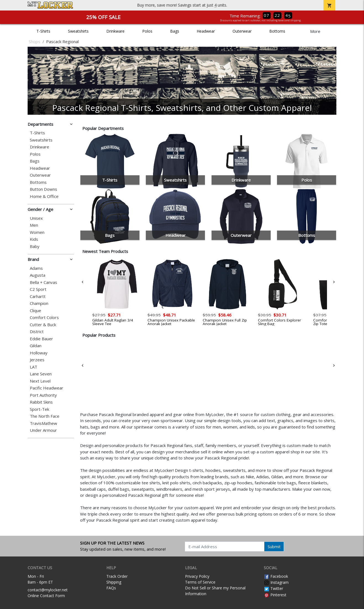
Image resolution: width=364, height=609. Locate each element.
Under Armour (43, 430)
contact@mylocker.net (48, 590)
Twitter (273, 588)
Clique (35, 311)
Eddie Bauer (41, 339)
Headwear (206, 31)
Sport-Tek (39, 409)
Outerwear (242, 31)
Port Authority (43, 395)
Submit (274, 547)
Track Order (117, 576)
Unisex (36, 218)
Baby (35, 246)
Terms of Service (200, 582)
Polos (147, 31)
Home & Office (44, 196)
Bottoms (277, 31)
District (37, 332)
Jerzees (37, 360)
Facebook (276, 576)
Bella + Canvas (43, 282)
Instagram (276, 582)
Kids (34, 239)
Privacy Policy (197, 576)
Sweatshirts (78, 31)
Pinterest (275, 595)
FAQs (111, 588)
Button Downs (43, 189)
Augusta (38, 275)
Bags (175, 31)
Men (34, 225)
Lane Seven (41, 374)
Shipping (114, 582)
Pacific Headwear (47, 388)
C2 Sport (38, 289)
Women (37, 232)
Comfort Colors (44, 317)
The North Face (45, 416)
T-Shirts (43, 31)
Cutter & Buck (43, 325)
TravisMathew (43, 423)
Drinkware (115, 31)
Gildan (36, 346)
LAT (34, 367)
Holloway (39, 353)
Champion (39, 303)
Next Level (40, 381)
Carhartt (38, 296)
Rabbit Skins (41, 402)
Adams (36, 268)
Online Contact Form (46, 596)
